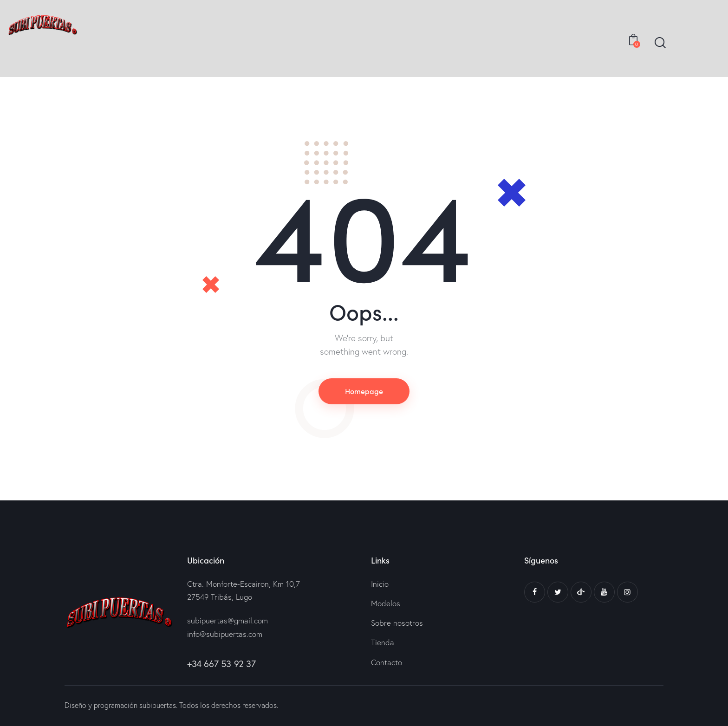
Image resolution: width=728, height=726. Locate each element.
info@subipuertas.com (225, 634)
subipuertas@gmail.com (227, 620)
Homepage (364, 391)
